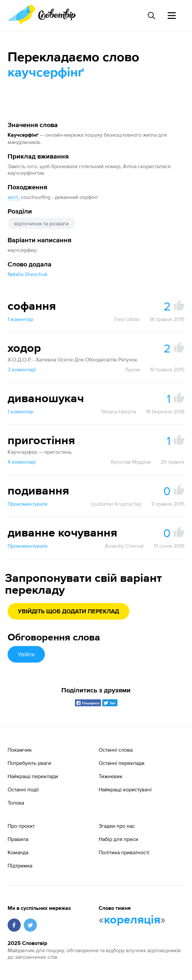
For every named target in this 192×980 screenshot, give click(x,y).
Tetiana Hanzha (118, 411)
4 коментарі (22, 462)
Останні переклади (122, 763)
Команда (18, 852)
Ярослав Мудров (131, 462)
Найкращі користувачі (125, 789)
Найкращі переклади (33, 776)
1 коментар (20, 319)
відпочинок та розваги (41, 223)
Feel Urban (127, 319)
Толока (16, 803)
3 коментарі (22, 369)
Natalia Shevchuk (28, 274)
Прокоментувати (28, 504)
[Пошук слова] (151, 16)
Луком (132, 369)
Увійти (26, 654)
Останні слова (116, 750)
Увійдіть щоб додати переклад (68, 612)
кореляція (132, 920)
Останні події (23, 789)
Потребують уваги (29, 763)
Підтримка (20, 865)
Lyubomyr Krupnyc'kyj (116, 504)
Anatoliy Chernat (124, 546)
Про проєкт (21, 826)
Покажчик (20, 750)
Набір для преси (118, 839)
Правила (18, 839)
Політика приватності (124, 852)
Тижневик (111, 776)
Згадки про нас (117, 826)
